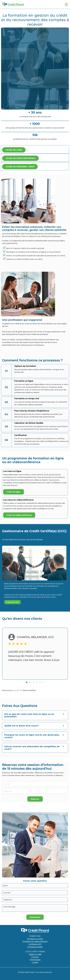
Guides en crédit (35, 954)
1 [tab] (27, 682)
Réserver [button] (35, 799)
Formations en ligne (35, 939)
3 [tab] (33, 682)
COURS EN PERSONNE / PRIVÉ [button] (20, 167)
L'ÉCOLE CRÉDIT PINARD (35, 952)
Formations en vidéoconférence (35, 941)
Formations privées (35, 947)
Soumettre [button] (35, 917)
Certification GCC (35, 944)
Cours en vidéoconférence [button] (19, 515)
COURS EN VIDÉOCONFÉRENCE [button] (20, 158)
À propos (35, 957)
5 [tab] (40, 682)
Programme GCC (12, 602)
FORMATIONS (35, 936)
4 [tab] (37, 682)
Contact (35, 962)
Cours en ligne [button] (14, 492)
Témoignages (35, 960)
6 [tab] (43, 682)
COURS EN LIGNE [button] (14, 150)
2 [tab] (30, 682)
